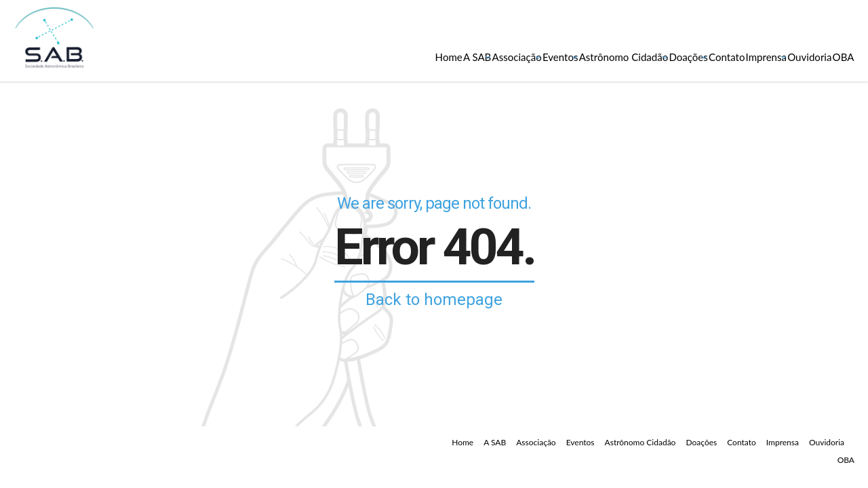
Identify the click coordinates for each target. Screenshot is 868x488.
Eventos (391, 57)
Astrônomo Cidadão (482, 57)
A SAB (256, 57)
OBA (832, 57)
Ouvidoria (773, 57)
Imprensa (705, 57)
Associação (321, 57)
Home (204, 57)
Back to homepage (434, 300)
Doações (576, 57)
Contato (639, 57)
